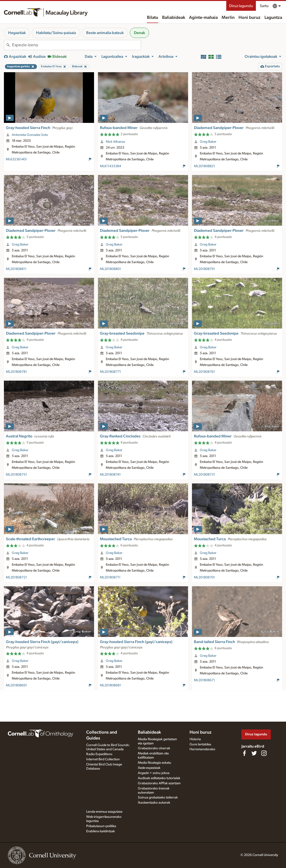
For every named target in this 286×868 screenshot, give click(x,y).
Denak (139, 33)
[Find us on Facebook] (244, 753)
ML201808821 (204, 166)
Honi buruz (250, 18)
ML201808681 (110, 685)
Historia (195, 739)
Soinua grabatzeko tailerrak (158, 798)
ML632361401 (16, 159)
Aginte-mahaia (203, 18)
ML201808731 (204, 475)
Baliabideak (174, 18)
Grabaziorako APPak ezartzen (159, 783)
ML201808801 (110, 269)
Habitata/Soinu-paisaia (56, 33)
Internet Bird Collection (103, 759)
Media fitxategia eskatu (155, 763)
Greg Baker (208, 142)
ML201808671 (204, 680)
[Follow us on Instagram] (264, 753)
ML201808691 (16, 685)
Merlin (228, 18)
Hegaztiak (17, 33)
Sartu (264, 6)
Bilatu (153, 18)
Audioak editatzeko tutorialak (159, 778)
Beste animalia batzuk (105, 33)
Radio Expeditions (99, 754)
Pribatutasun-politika (101, 826)
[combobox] (76, 45)
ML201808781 (16, 372)
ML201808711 (110, 577)
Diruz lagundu (241, 6)
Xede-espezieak (149, 768)
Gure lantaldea (200, 744)
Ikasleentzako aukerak (154, 803)
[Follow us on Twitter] (254, 753)
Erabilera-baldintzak (101, 831)
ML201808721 (16, 577)
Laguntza (273, 18)
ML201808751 (16, 475)
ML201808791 (204, 269)
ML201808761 (204, 372)
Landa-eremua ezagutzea (104, 812)
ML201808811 (16, 269)
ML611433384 (110, 166)
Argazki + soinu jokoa (154, 773)
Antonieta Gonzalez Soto (30, 135)
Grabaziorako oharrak (154, 748)
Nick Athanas (115, 142)
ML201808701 (204, 577)
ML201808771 (110, 372)
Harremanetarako (202, 749)
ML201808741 (110, 475)
